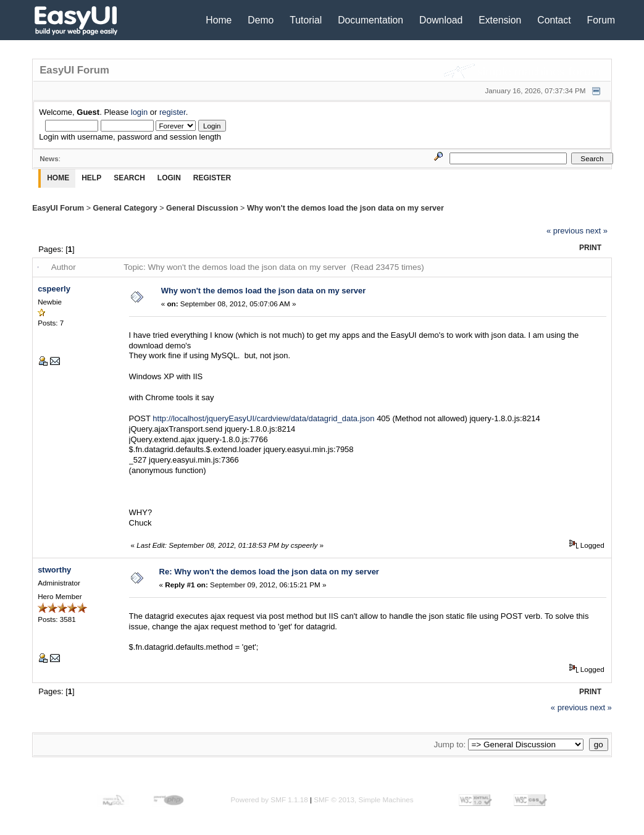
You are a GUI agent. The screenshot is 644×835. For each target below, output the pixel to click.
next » (597, 231)
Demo (261, 20)
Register (212, 178)
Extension (500, 20)
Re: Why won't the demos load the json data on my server (269, 572)
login (139, 112)
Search (129, 178)
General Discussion (202, 208)
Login (169, 178)
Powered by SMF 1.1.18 (269, 799)
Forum (601, 20)
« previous (565, 231)
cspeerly (54, 289)
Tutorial (306, 20)
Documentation (370, 20)
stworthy (54, 570)
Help (91, 178)
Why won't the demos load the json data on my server (345, 208)
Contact (554, 20)
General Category (125, 208)
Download (441, 20)
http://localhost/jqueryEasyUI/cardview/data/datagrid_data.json (263, 418)
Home (219, 20)
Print (590, 248)
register (173, 112)
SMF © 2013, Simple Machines (363, 799)
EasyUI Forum (58, 208)
